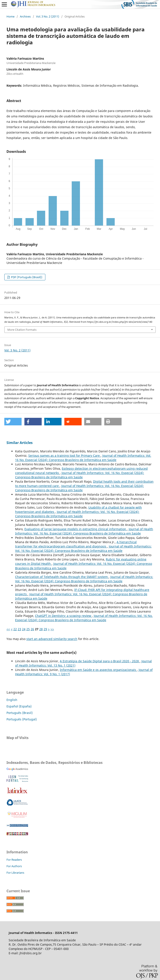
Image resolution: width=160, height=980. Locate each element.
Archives (25, 16)
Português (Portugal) (22, 719)
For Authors (14, 866)
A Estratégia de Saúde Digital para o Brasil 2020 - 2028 (100, 661)
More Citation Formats (22, 330)
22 (15, 629)
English (12, 700)
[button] (13, 422)
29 (45, 629)
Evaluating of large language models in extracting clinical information (76, 529)
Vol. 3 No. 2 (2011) (48, 16)
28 (41, 629)
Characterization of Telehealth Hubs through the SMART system (62, 577)
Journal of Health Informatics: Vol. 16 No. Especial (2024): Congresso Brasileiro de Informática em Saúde (83, 458)
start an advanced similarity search (52, 639)
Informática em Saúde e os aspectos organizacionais (98, 670)
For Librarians (15, 873)
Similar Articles (20, 443)
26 (32, 629)
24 (24, 629)
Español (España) (19, 706)
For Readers (14, 860)
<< (8, 629)
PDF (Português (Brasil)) (26, 277)
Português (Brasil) (20, 713)
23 (19, 629)
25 (28, 629)
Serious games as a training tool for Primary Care (64, 456)
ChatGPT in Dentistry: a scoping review (63, 616)
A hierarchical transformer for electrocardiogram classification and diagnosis (76, 544)
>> (52, 629)
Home (10, 16)
